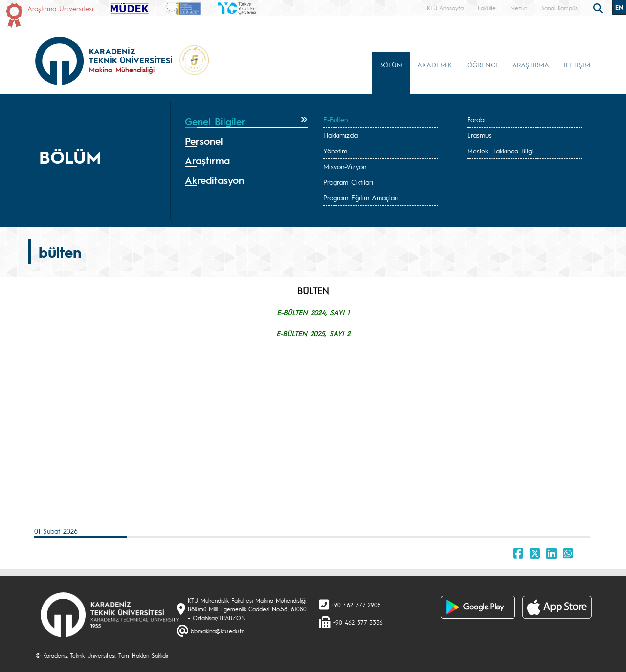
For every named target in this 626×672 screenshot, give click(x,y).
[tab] (246, 122)
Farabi (476, 119)
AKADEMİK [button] (435, 65)
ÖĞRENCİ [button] (482, 65)
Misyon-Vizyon (345, 166)
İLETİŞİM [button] (577, 65)
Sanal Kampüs (559, 8)
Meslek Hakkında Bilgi (500, 151)
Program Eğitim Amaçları (361, 197)
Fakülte (487, 8)
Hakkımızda (340, 135)
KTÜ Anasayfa (445, 8)
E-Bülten (335, 119)
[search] (599, 7)
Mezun (519, 8)
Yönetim (335, 151)
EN (619, 7)
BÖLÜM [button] (391, 65)
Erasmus (479, 135)
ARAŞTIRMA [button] (531, 65)
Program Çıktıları (348, 182)
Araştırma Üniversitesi (60, 8)
